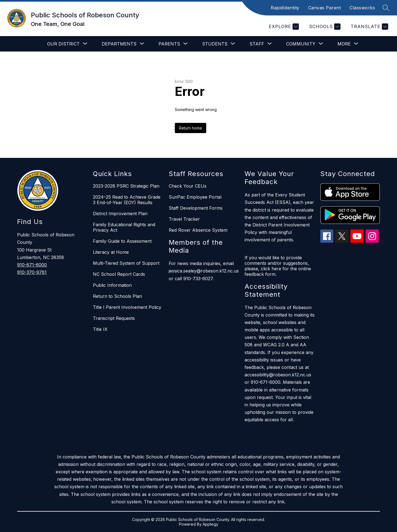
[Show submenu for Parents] (169, 44)
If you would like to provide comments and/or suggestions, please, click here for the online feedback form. (278, 266)
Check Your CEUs (188, 186)
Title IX (100, 329)
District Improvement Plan (120, 214)
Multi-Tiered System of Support (126, 263)
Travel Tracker (184, 219)
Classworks (362, 8)
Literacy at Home (111, 252)
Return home (191, 128)
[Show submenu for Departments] (119, 44)
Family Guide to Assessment (122, 241)
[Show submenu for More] (344, 44)
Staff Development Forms (196, 208)
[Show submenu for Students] (215, 44)
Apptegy (210, 524)
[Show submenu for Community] (301, 44)
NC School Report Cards (119, 274)
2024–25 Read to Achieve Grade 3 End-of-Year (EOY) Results (127, 200)
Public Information (112, 285)
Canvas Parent (325, 8)
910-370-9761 (32, 272)
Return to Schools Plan (117, 296)
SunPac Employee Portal (195, 197)
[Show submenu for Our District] (63, 44)
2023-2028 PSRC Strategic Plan (126, 186)
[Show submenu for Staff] (257, 44)
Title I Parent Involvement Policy (127, 307)
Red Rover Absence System (198, 230)
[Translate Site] (369, 27)
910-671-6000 (32, 265)
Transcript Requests (114, 318)
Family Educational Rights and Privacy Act (124, 227)
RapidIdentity (285, 8)
